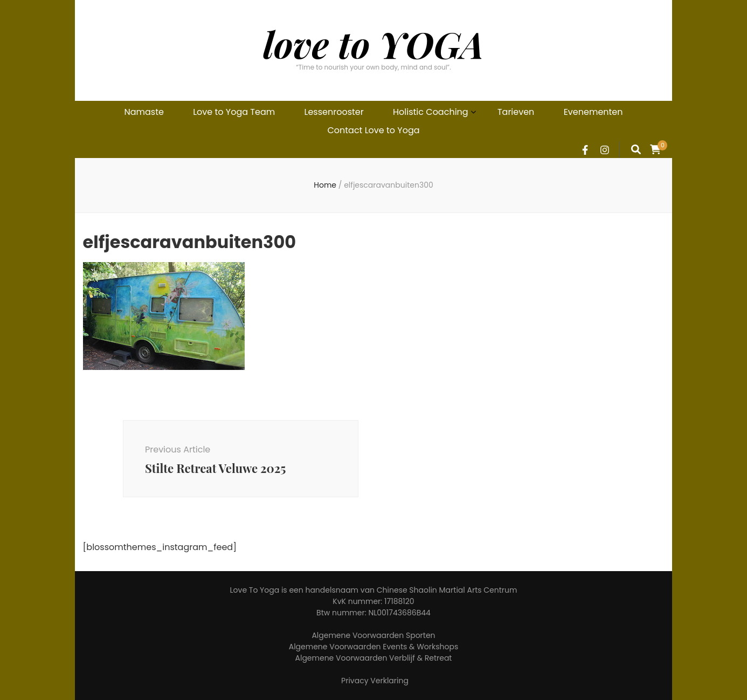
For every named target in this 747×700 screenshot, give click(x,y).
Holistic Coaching (431, 112)
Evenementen (593, 112)
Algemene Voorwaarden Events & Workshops (374, 647)
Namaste (144, 112)
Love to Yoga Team (234, 112)
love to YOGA (373, 44)
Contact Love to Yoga (373, 130)
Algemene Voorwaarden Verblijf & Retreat (374, 658)
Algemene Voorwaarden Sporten (373, 635)
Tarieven (516, 112)
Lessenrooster (334, 112)
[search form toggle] (636, 149)
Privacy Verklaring (375, 681)
